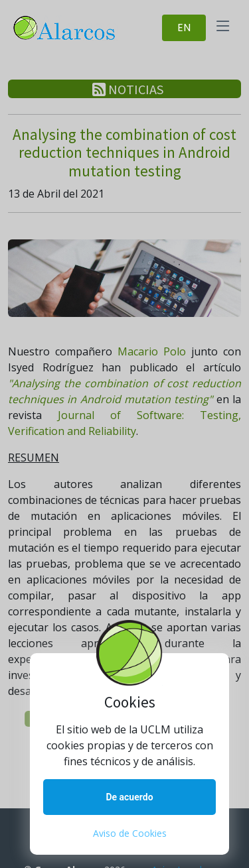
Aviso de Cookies (130, 833)
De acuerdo (129, 797)
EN (184, 28)
